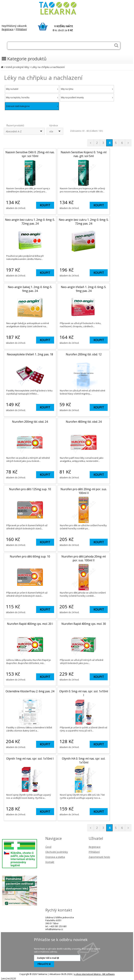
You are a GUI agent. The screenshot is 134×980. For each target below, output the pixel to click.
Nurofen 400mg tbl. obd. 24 (84, 422)
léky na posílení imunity (87, 97)
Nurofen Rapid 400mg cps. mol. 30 (84, 624)
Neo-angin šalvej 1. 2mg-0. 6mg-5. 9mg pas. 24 (30, 289)
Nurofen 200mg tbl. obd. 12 (84, 354)
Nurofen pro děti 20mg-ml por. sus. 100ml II (84, 491)
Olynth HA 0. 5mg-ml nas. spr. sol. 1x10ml (84, 760)
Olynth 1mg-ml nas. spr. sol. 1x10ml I (30, 759)
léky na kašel (32, 89)
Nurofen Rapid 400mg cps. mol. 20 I (30, 624)
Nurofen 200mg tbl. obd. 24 (30, 422)
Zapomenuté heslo (99, 857)
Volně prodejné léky (17, 67)
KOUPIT (45, 205)
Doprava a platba (55, 857)
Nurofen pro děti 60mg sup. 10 (30, 556)
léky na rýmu (87, 89)
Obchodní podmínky (57, 852)
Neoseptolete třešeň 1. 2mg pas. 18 (30, 354)
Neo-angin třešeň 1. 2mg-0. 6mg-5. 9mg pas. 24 (84, 289)
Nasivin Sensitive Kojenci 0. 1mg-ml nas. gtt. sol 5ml (84, 154)
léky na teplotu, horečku (32, 97)
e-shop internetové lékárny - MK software (94, 974)
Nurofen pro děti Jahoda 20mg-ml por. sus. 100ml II (84, 558)
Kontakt (50, 862)
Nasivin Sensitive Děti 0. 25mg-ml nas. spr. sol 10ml (30, 154)
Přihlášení (21, 29)
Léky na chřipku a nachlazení (48, 67)
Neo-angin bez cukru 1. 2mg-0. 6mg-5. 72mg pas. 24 (30, 222)
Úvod (48, 847)
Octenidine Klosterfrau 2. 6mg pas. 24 (30, 691)
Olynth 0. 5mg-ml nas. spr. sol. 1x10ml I (84, 693)
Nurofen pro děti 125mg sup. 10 (30, 489)
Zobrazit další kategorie (32, 106)
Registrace (8, 29)
